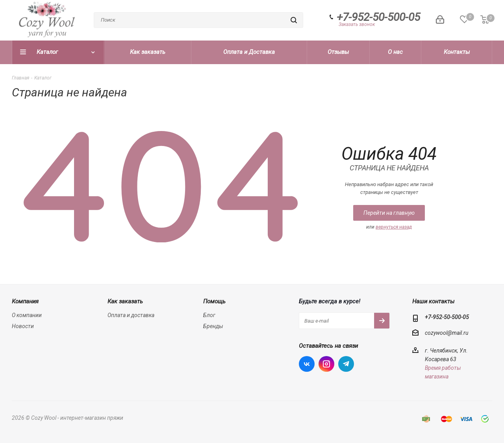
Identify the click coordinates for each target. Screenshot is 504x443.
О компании (27, 315)
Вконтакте (307, 364)
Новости (23, 326)
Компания (25, 301)
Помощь (214, 301)
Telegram (346, 364)
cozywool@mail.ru (447, 333)
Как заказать (125, 301)
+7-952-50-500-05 (378, 17)
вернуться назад (394, 227)
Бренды (213, 326)
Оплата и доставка (131, 315)
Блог (209, 315)
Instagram (326, 364)
